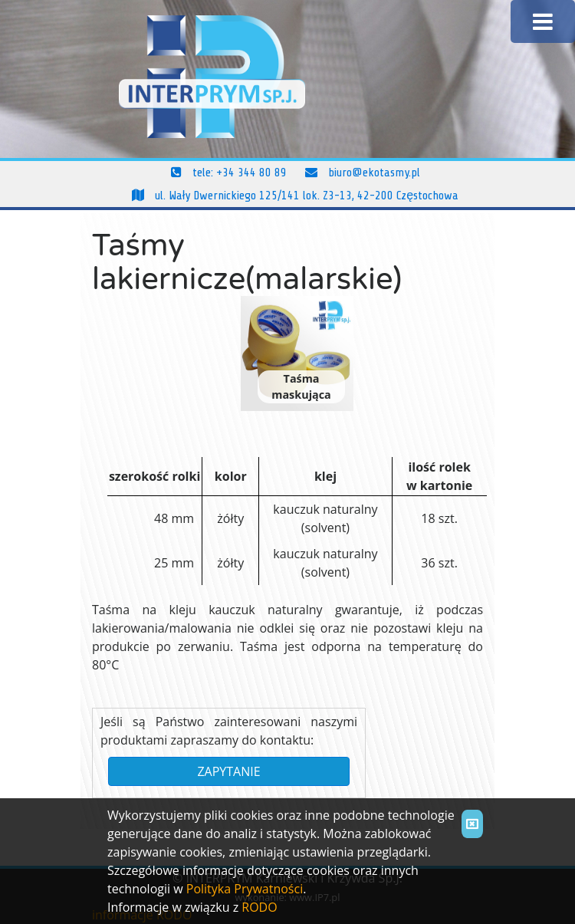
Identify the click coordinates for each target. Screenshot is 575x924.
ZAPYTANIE (228, 771)
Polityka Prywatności (245, 889)
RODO (259, 907)
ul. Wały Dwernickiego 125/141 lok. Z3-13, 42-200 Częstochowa (295, 196)
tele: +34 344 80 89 (229, 173)
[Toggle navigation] (543, 21)
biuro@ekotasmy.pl (363, 173)
